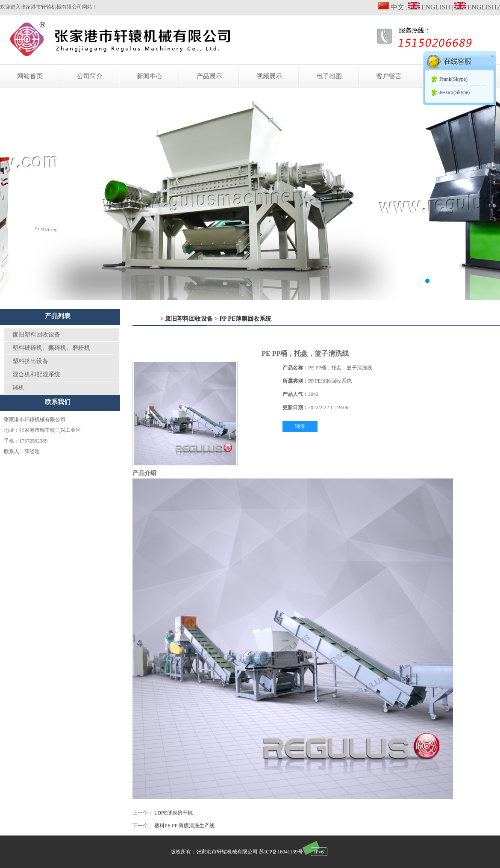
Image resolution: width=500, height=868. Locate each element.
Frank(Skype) (453, 79)
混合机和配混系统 (36, 374)
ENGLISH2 (477, 7)
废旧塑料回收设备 (36, 335)
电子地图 (329, 76)
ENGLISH (429, 7)
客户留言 (389, 76)
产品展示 (209, 76)
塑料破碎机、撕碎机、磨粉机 (51, 348)
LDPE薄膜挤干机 (174, 813)
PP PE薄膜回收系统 (245, 319)
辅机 (18, 388)
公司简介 (90, 76)
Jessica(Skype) (454, 92)
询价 (300, 426)
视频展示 (269, 76)
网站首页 (30, 76)
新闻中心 (150, 76)
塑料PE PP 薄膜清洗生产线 (184, 826)
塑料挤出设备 (30, 361)
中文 (391, 7)
